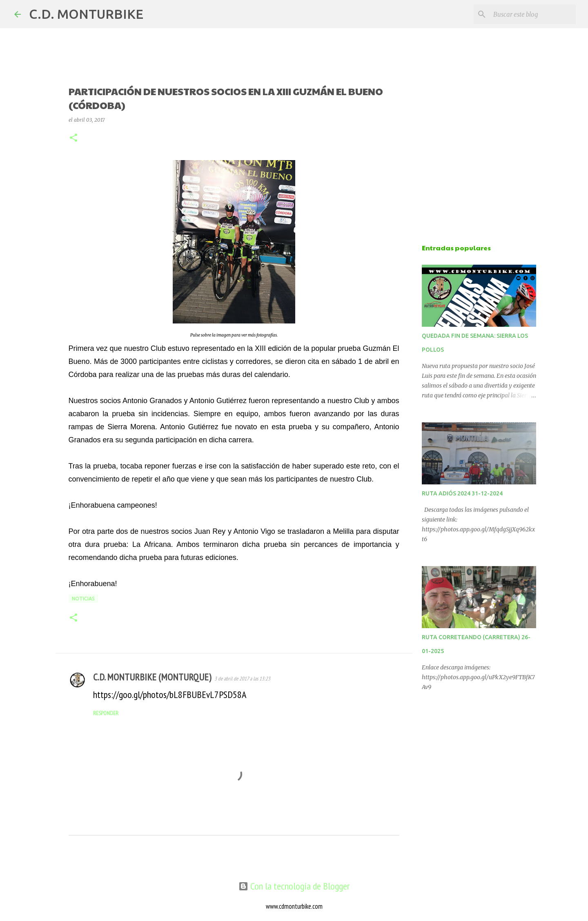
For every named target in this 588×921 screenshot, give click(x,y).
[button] (73, 138)
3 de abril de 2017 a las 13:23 (242, 679)
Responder (106, 713)
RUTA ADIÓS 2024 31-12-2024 (462, 493)
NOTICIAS (83, 599)
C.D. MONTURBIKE (86, 14)
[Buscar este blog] (533, 14)
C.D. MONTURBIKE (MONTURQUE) (152, 677)
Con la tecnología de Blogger (294, 886)
